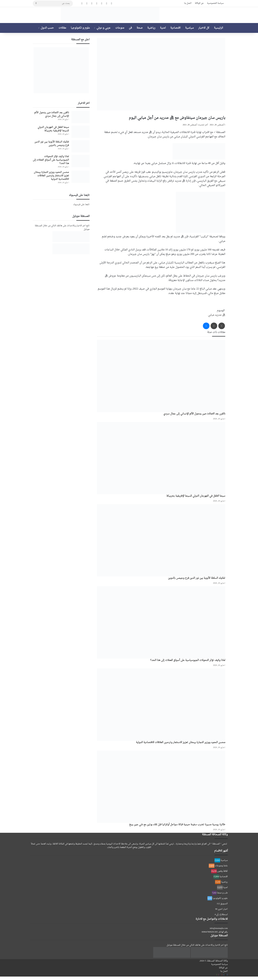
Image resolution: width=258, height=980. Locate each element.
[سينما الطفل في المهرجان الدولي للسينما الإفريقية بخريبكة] (161, 458)
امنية (163, 28)
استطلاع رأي (222, 915)
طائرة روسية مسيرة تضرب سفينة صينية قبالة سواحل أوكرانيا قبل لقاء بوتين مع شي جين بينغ (177, 825)
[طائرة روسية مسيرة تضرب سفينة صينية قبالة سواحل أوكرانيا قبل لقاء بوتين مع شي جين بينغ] (161, 787)
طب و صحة (222, 893)
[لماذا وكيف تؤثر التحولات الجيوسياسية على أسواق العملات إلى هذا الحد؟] (161, 622)
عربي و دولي (103, 28)
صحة (140, 28)
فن (130, 28)
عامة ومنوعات (221, 866)
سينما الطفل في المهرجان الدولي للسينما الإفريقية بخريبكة (196, 496)
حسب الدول (47, 28)
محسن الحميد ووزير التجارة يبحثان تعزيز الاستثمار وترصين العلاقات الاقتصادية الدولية (181, 742)
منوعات (120, 28)
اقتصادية (175, 28)
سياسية (189, 28)
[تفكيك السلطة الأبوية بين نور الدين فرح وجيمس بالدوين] (161, 540)
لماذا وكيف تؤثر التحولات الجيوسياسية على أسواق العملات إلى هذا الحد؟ (188, 660)
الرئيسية (218, 28)
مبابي (211, 315)
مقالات (62, 28)
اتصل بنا (188, 3)
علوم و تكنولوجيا (80, 28)
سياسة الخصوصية (215, 3)
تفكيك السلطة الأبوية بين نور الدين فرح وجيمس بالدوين (197, 578)
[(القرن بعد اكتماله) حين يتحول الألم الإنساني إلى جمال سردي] (161, 376)
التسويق (224, 904)
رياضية (151, 28)
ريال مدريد (220, 315)
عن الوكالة (199, 3)
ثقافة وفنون (222, 871)
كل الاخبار (204, 28)
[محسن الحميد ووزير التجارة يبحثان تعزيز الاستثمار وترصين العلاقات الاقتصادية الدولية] (161, 705)
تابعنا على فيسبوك (81, 204)
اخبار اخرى (223, 909)
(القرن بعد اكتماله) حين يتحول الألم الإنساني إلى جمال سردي (194, 414)
